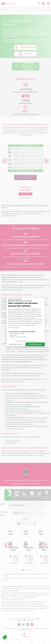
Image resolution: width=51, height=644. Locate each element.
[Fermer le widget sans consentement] (15, 299)
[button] (5, 637)
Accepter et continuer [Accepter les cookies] (35, 344)
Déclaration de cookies (14, 328)
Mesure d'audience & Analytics (17, 334)
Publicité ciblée (13, 335)
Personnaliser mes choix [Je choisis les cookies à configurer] (16, 344)
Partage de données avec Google (18, 337)
